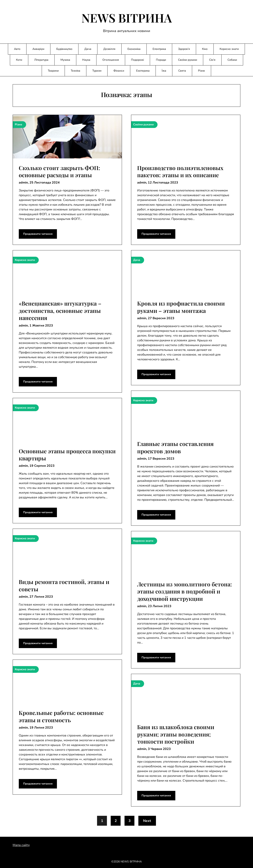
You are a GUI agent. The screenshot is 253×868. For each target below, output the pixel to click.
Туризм (97, 71)
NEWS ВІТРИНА (127, 18)
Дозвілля (109, 49)
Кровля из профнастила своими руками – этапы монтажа (181, 307)
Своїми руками (188, 60)
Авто (17, 49)
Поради (161, 60)
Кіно (205, 49)
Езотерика (143, 71)
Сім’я (212, 60)
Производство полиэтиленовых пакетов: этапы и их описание (180, 171)
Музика (65, 60)
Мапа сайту (21, 845)
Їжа (164, 71)
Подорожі (137, 60)
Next (147, 821)
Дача (88, 49)
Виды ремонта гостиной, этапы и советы (64, 585)
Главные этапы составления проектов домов (175, 447)
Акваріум (38, 49)
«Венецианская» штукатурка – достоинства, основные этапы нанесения (60, 310)
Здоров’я (184, 49)
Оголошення (111, 60)
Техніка (76, 71)
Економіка (134, 49)
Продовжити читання (38, 234)
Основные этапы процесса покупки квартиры (67, 455)
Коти (19, 60)
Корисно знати (229, 49)
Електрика (159, 49)
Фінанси (119, 71)
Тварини (53, 71)
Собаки (232, 60)
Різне (202, 71)
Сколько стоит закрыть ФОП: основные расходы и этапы (59, 171)
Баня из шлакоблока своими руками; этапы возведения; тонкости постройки (176, 734)
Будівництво (64, 49)
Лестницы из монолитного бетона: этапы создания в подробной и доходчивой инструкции (185, 591)
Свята (182, 71)
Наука (86, 60)
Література (41, 60)
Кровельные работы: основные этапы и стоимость (61, 716)
